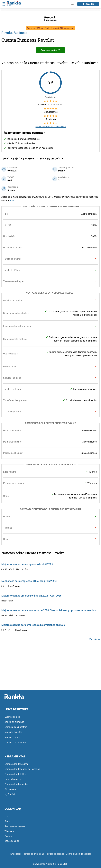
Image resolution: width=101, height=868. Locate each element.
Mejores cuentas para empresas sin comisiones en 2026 (33, 625)
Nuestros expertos (13, 732)
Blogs (7, 821)
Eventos (8, 836)
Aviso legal (16, 854)
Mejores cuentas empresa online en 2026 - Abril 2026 (31, 596)
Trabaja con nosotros (15, 742)
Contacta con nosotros (16, 727)
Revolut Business (14, 33)
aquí (12, 200)
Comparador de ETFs (15, 774)
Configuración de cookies (78, 854)
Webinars (9, 831)
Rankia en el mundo (14, 722)
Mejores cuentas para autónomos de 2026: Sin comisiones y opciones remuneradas (49, 610)
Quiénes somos (12, 717)
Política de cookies (55, 854)
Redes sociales (12, 841)
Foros (7, 816)
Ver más (94, 639)
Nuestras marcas (13, 737)
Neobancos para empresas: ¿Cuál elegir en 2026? (29, 581)
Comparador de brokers (16, 764)
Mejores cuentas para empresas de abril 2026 (27, 564)
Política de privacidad (33, 854)
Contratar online (51, 50)
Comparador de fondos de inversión (22, 769)
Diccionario (10, 789)
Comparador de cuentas (16, 784)
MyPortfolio (10, 794)
